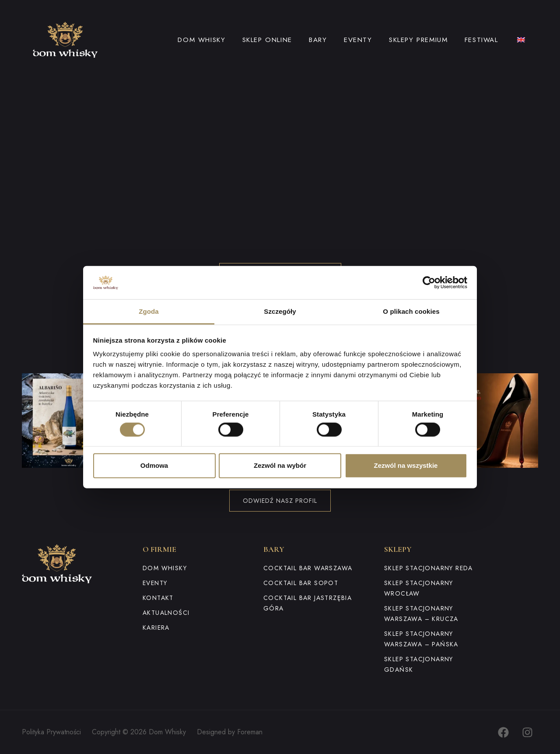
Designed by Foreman (230, 732)
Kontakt (158, 598)
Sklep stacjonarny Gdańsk (419, 664)
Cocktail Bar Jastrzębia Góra (308, 603)
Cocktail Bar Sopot (301, 583)
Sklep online (267, 40)
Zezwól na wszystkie (406, 465)
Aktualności (166, 613)
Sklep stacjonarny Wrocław (419, 588)
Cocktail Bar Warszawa (308, 568)
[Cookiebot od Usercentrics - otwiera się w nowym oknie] (429, 283)
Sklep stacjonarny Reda (429, 568)
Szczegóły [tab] (280, 311)
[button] (69, 421)
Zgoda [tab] (149, 311)
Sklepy (398, 549)
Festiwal (481, 40)
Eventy (358, 40)
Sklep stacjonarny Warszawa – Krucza (421, 614)
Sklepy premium (418, 40)
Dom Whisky (201, 40)
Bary (318, 40)
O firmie (159, 549)
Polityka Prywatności (51, 732)
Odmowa (154, 465)
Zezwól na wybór (280, 465)
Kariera (156, 628)
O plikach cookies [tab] (411, 311)
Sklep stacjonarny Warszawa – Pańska (421, 639)
